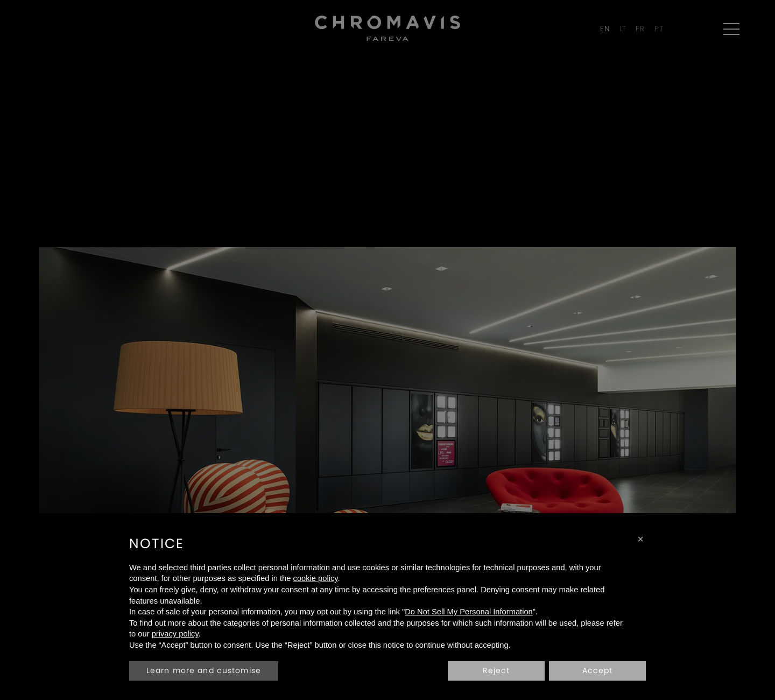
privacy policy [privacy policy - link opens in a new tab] (175, 634)
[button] (640, 539)
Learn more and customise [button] (204, 670)
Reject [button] (496, 670)
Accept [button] (598, 670)
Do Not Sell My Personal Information (469, 612)
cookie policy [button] (316, 578)
